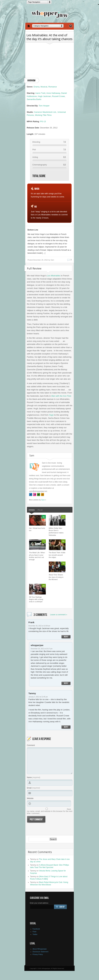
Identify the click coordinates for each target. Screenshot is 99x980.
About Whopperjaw (40, 949)
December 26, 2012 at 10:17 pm (42, 649)
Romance (53, 87)
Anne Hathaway (53, 93)
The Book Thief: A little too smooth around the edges (57, 555)
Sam (43, 500)
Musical (44, 87)
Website (30, 798)
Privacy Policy (38, 954)
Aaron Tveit (40, 93)
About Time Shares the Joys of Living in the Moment (56, 577)
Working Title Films (43, 115)
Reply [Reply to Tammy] (66, 727)
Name (29, 777)
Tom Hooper (44, 106)
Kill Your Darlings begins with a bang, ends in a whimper (36, 599)
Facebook (36, 929)
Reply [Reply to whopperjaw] (66, 683)
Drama (36, 87)
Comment (31, 745)
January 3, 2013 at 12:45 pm (38, 697)
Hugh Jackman (44, 96)
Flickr (35, 932)
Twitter (35, 934)
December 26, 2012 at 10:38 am (39, 626)
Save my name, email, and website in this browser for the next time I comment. (50, 811)
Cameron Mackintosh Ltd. (45, 112)
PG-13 (43, 121)
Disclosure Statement (41, 952)
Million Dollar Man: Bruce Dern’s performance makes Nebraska (56, 532)
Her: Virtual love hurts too (37, 529)
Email (29, 788)
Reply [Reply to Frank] (66, 637)
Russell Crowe (58, 96)
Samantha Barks (34, 99)
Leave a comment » (59, 615)
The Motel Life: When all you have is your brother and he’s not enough (37, 556)
